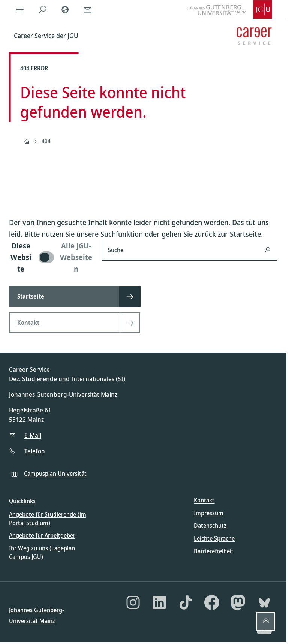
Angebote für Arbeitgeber (42, 535)
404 (46, 141)
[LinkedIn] (159, 602)
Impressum (209, 513)
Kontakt (204, 500)
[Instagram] (133, 602)
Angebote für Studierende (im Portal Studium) (48, 518)
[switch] (51, 257)
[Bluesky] (264, 602)
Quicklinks (22, 501)
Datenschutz (210, 526)
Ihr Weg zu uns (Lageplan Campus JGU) (42, 552)
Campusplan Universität (55, 474)
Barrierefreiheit (214, 551)
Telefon (35, 451)
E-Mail (33, 435)
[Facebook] (212, 602)
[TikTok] (186, 602)
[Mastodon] (238, 602)
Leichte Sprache (214, 538)
